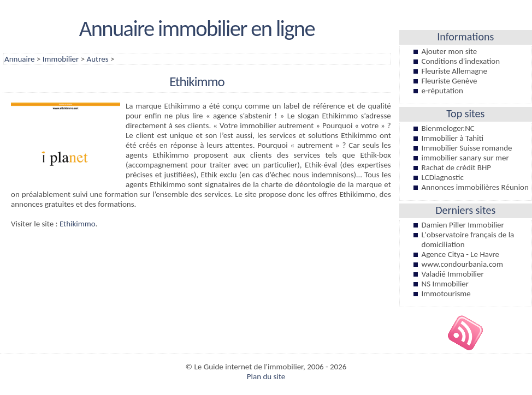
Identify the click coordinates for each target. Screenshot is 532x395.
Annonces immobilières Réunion (475, 187)
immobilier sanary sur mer (465, 158)
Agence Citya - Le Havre (460, 254)
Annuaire (19, 59)
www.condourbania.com (463, 264)
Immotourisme (446, 294)
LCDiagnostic (443, 177)
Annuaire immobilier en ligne (197, 28)
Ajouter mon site (450, 51)
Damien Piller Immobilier (463, 225)
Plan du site (266, 376)
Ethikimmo (78, 224)
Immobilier (61, 59)
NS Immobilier (445, 284)
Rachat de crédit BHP (457, 167)
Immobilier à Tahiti (453, 138)
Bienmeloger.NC (448, 128)
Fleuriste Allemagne (454, 71)
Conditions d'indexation (461, 61)
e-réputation (442, 91)
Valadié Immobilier (453, 274)
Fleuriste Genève (450, 81)
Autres (98, 59)
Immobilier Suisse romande (467, 148)
